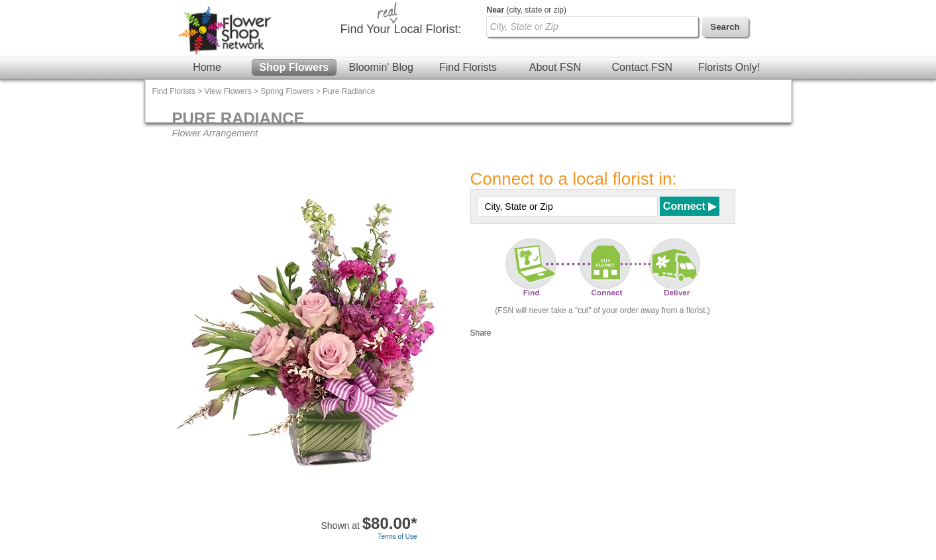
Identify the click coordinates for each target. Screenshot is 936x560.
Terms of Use (398, 537)
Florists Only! (729, 67)
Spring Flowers (287, 91)
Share (481, 333)
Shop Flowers (294, 67)
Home (207, 67)
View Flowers (228, 91)
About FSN (555, 67)
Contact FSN (642, 67)
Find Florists (468, 67)
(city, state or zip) (527, 10)
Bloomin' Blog (381, 67)
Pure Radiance (349, 91)
